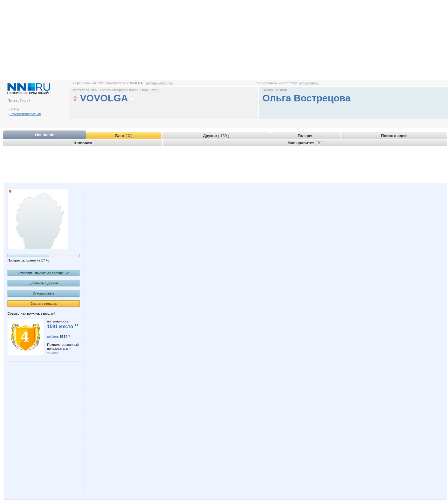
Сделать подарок (44, 304)
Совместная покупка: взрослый (32, 313)
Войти (14, 109)
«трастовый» (309, 83)
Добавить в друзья (43, 283)
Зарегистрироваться (25, 114)
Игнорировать (44, 293)
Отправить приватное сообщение (43, 273)
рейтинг (53, 337)
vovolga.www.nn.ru (159, 83)
